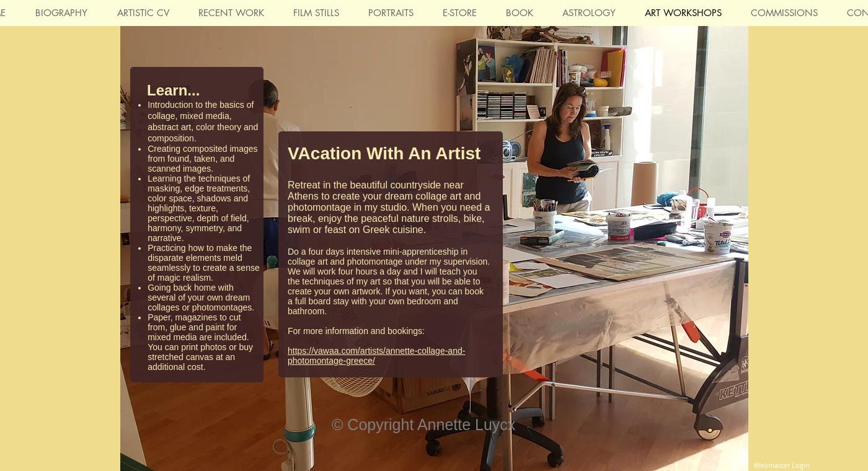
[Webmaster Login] (782, 465)
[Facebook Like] (707, 398)
